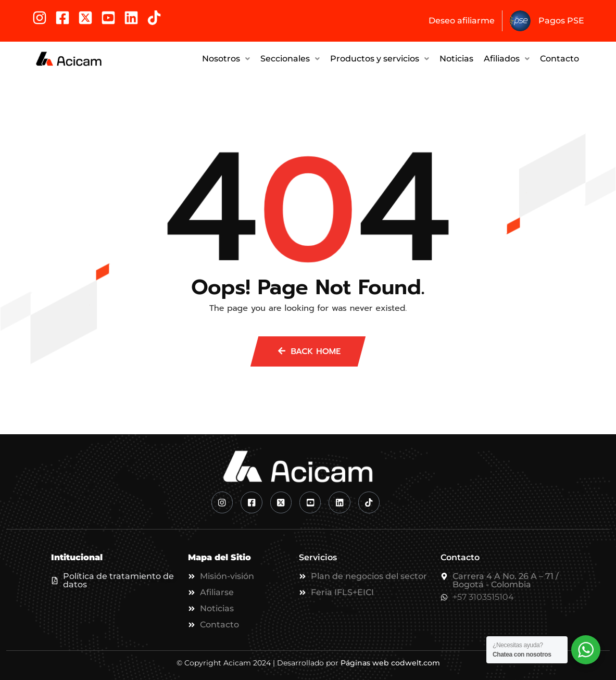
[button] (226, 58)
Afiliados (507, 58)
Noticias (456, 58)
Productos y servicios (380, 58)
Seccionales (290, 58)
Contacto (560, 58)
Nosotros (226, 58)
